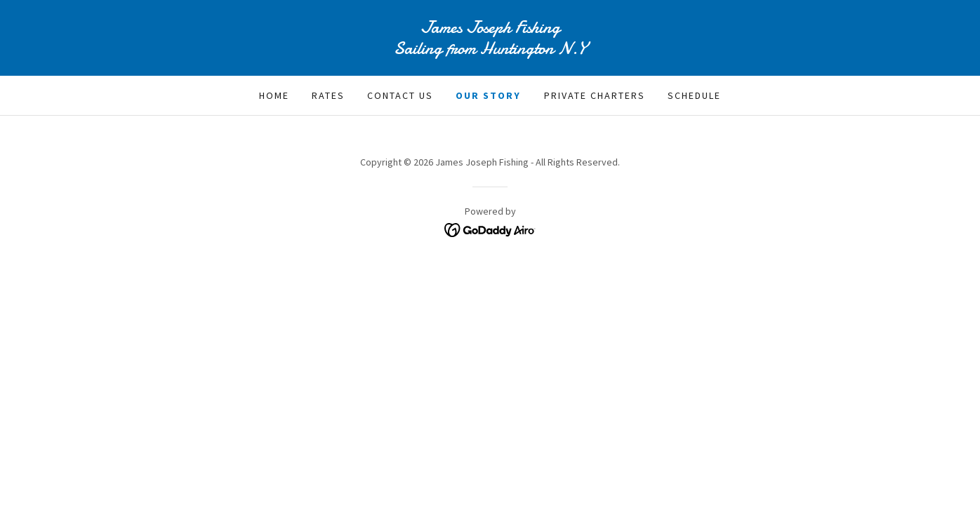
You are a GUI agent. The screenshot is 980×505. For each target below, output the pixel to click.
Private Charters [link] (595, 95)
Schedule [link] (694, 95)
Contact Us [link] (400, 95)
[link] (490, 50)
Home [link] (274, 95)
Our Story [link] (488, 95)
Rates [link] (328, 95)
